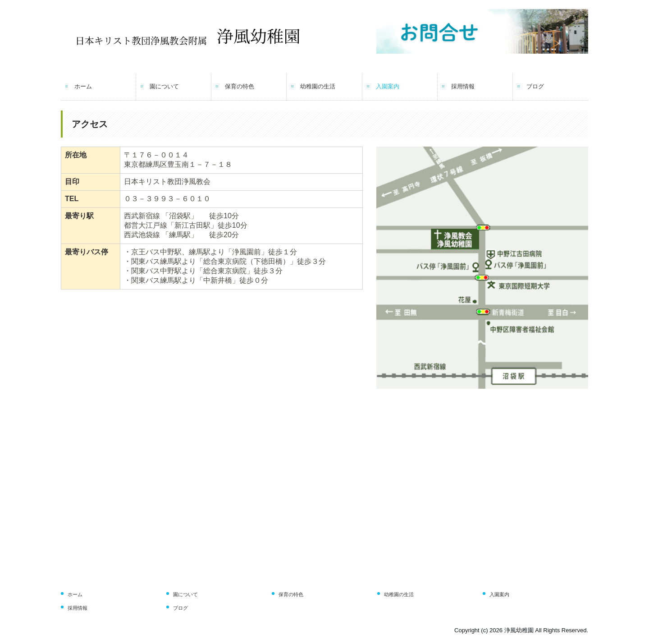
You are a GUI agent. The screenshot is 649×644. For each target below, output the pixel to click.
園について (164, 86)
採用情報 (463, 86)
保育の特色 (240, 86)
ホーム (83, 86)
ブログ (535, 86)
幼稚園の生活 (318, 86)
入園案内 (388, 86)
